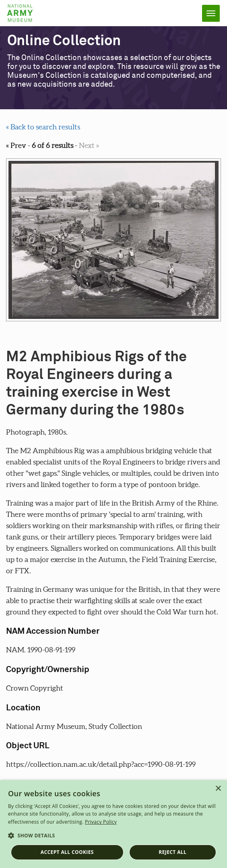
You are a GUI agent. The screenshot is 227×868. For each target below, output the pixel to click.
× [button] (218, 789)
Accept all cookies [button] (67, 852)
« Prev (16, 145)
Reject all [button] (172, 852)
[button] (113, 836)
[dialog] (113, 824)
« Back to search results (43, 127)
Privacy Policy (101, 822)
